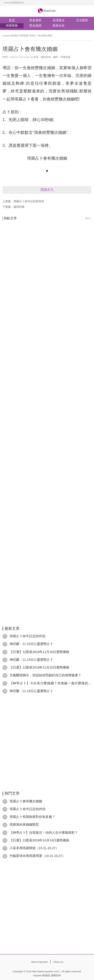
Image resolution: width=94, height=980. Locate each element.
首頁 (12, 21)
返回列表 (19, 207)
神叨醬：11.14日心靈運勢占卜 (31, 660)
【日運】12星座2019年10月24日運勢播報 (39, 840)
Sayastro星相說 (10, 36)
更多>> (88, 218)
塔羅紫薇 (12, 26)
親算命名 (59, 26)
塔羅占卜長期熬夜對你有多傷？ (32, 817)
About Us (58, 962)
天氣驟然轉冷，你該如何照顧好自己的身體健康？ (45, 675)
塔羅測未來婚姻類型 (24, 825)
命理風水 (59, 21)
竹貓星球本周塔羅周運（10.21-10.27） (37, 856)
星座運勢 (35, 21)
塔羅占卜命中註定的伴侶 (29, 201)
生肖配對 (82, 21)
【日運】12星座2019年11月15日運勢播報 (39, 668)
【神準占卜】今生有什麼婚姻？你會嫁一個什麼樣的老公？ (51, 684)
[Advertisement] (47, 377)
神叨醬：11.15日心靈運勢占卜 (31, 644)
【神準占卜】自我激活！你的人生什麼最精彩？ (44, 833)
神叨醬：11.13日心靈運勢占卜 (31, 691)
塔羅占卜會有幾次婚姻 (41, 36)
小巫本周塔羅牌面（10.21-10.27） (34, 848)
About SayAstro (39, 962)
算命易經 (35, 26)
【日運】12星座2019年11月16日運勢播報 (39, 652)
